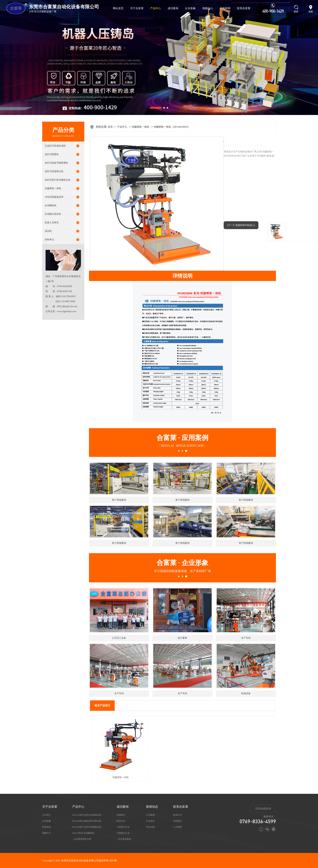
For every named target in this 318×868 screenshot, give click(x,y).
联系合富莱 (244, 8)
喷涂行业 (121, 821)
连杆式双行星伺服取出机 (58, 180)
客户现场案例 (119, 500)
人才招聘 (177, 827)
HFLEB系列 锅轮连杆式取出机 (87, 821)
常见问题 (150, 827)
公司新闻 (225, 8)
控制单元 (49, 240)
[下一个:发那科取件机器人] (241, 225)
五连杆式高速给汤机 (55, 146)
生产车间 (246, 638)
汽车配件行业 (123, 827)
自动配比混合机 (53, 214)
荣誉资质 (47, 827)
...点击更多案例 (124, 839)
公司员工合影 (119, 638)
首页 (110, 127)
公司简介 (47, 815)
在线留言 (177, 821)
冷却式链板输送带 (54, 197)
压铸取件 (121, 815)
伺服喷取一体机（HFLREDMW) (171, 127)
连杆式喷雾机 (52, 154)
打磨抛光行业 (123, 833)
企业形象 (190, 8)
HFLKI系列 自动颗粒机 (83, 833)
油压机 (48, 231)
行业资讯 (150, 821)
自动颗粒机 (51, 205)
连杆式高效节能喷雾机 (56, 163)
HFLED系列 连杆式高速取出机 (87, 827)
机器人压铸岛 (52, 223)
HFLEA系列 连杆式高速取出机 (87, 815)
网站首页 (118, 8)
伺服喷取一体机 (53, 188)
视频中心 (208, 8)
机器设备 (246, 693)
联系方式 (177, 815)
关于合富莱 (137, 8)
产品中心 (156, 8)
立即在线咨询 (263, 809)
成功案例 (173, 8)
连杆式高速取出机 (54, 171)
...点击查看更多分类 (82, 839)
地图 (311, 12)
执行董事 (182, 638)
